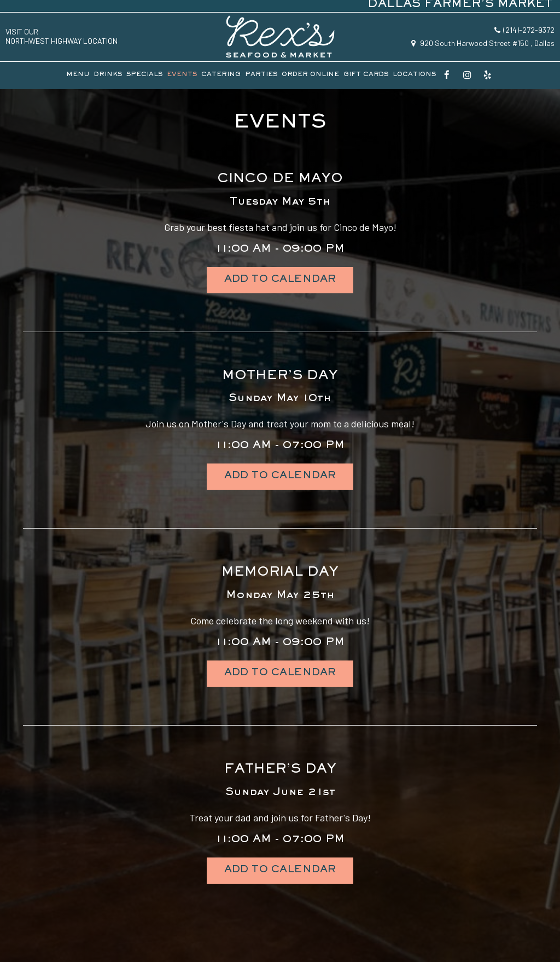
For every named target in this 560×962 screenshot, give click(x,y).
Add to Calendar (280, 280)
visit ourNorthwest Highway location (62, 36)
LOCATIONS (414, 75)
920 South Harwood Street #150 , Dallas (483, 43)
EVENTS (182, 75)
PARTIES (261, 75)
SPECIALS (144, 75)
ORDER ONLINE (310, 75)
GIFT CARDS (366, 75)
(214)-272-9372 (524, 30)
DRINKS (108, 75)
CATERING (221, 75)
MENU (78, 75)
